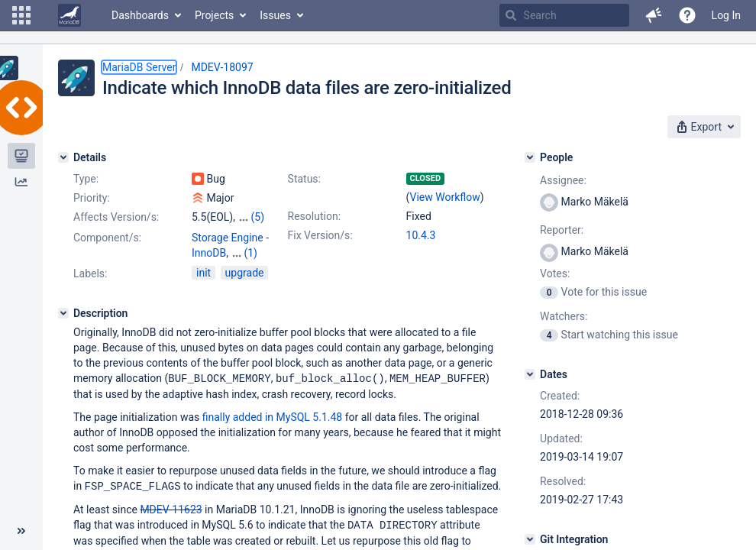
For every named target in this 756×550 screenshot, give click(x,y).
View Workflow (445, 197)
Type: (86, 179)
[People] (530, 157)
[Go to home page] (69, 15)
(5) (257, 217)
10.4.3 (421, 235)
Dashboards (140, 15)
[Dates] (530, 374)
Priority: (92, 198)
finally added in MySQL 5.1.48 (272, 416)
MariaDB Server (139, 67)
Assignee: (563, 180)
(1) (250, 253)
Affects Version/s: (116, 217)
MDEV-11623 (171, 508)
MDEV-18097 (222, 67)
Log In (726, 15)
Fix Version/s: (320, 235)
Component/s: (107, 238)
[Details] (63, 157)
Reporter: (562, 230)
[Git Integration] (530, 539)
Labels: (90, 273)
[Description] (63, 313)
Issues (275, 15)
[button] (21, 15)
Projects (214, 15)
